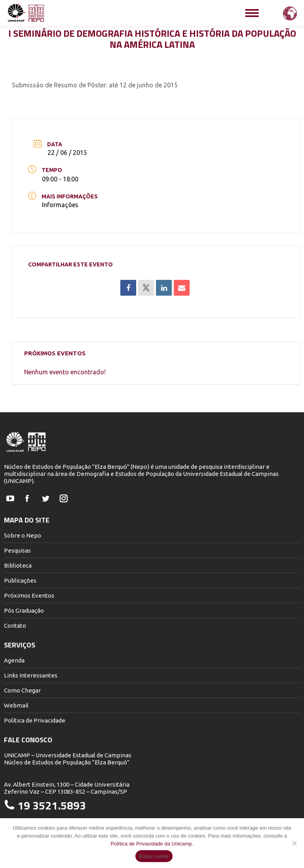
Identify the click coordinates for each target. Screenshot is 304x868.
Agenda (14, 660)
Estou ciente (154, 856)
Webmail (16, 705)
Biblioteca (18, 565)
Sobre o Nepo (23, 535)
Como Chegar (22, 690)
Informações (60, 205)
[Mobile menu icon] (252, 13)
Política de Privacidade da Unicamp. (152, 844)
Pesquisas (17, 550)
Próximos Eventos (29, 595)
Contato (15, 626)
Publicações (20, 580)
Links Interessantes (31, 675)
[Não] (294, 843)
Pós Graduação (24, 610)
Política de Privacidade (35, 720)
